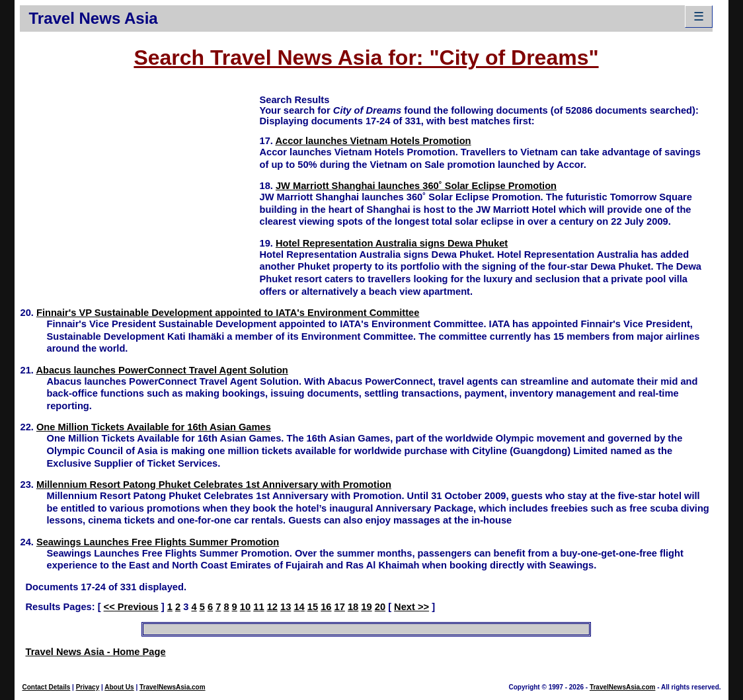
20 (380, 607)
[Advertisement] (139, 186)
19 (366, 607)
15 (313, 607)
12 (272, 607)
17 (340, 607)
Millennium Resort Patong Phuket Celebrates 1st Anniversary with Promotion (214, 485)
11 (258, 607)
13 (286, 607)
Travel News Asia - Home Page (95, 652)
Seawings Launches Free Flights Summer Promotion (158, 542)
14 (299, 607)
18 (353, 607)
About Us (119, 687)
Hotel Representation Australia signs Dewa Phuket (392, 243)
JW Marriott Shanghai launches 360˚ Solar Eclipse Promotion (416, 186)
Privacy (88, 687)
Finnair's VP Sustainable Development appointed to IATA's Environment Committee (228, 313)
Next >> (411, 607)
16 (326, 607)
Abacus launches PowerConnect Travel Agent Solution (162, 370)
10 (245, 607)
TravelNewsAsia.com (173, 687)
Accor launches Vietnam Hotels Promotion (373, 141)
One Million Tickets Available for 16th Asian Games (154, 427)
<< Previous (131, 607)
